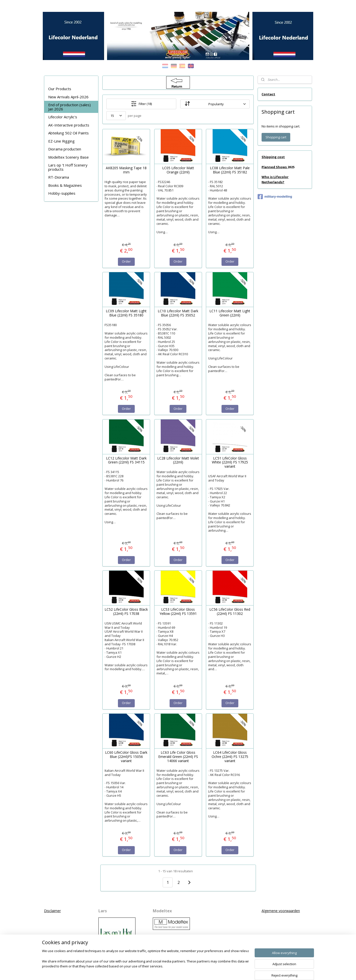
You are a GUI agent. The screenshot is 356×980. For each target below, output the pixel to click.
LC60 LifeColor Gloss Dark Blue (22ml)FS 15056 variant (126, 757)
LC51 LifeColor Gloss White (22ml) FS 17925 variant (230, 462)
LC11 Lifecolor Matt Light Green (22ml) (230, 313)
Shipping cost (273, 157)
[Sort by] (215, 104)
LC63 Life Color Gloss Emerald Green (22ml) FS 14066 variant (178, 757)
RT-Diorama (59, 177)
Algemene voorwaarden (281, 911)
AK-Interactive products (69, 125)
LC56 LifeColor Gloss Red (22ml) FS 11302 (230, 612)
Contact (268, 94)
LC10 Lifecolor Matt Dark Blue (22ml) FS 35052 (178, 313)
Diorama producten (65, 149)
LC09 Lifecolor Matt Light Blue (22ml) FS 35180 (126, 313)
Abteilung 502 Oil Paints (68, 133)
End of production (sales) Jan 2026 (69, 107)
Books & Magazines (65, 185)
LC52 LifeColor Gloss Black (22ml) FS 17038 (126, 612)
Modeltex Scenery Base (68, 157)
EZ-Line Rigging (61, 141)
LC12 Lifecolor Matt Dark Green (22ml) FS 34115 (126, 460)
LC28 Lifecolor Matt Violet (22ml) (178, 460)
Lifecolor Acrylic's (63, 117)
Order (126, 261)
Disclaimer (52, 911)
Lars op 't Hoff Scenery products (68, 167)
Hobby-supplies (62, 193)
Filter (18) (141, 104)
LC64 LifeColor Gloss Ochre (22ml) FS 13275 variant (230, 757)
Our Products (60, 89)
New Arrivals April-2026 (68, 97)
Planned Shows (275, 167)
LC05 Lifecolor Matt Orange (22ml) (178, 170)
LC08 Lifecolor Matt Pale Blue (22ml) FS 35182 (230, 170)
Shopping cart (276, 137)
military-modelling (275, 197)
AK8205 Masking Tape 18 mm (126, 170)
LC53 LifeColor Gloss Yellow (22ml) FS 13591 (178, 612)
